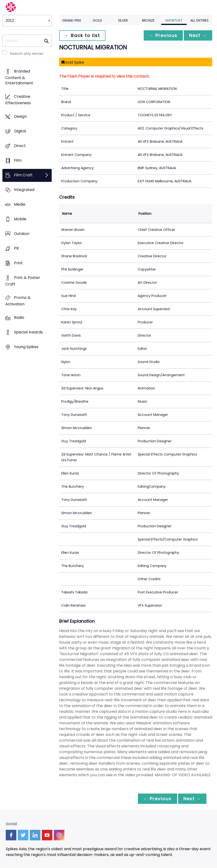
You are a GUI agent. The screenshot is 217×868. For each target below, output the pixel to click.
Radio (19, 318)
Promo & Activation (18, 301)
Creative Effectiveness (18, 100)
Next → (198, 35)
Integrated (24, 190)
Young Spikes (26, 347)
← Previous (162, 35)
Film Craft (23, 175)
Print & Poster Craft (23, 281)
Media (20, 205)
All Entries (199, 20)
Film (18, 160)
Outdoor (22, 234)
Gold (97, 20)
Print (18, 263)
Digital (20, 131)
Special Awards (28, 332)
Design (20, 116)
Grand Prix (72, 20)
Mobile (20, 219)
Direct (20, 146)
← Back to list (83, 35)
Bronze (148, 20)
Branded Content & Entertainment (19, 77)
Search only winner (27, 54)
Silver (123, 20)
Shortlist (174, 20)
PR (16, 249)
